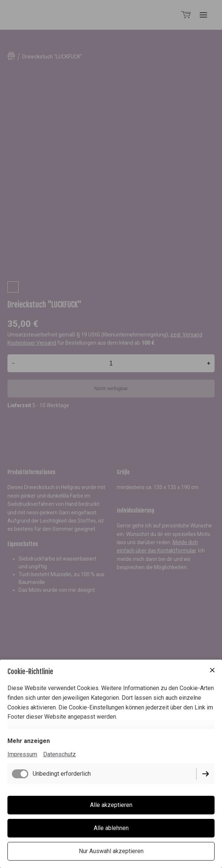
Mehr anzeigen (29, 741)
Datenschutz (59, 754)
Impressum (22, 754)
